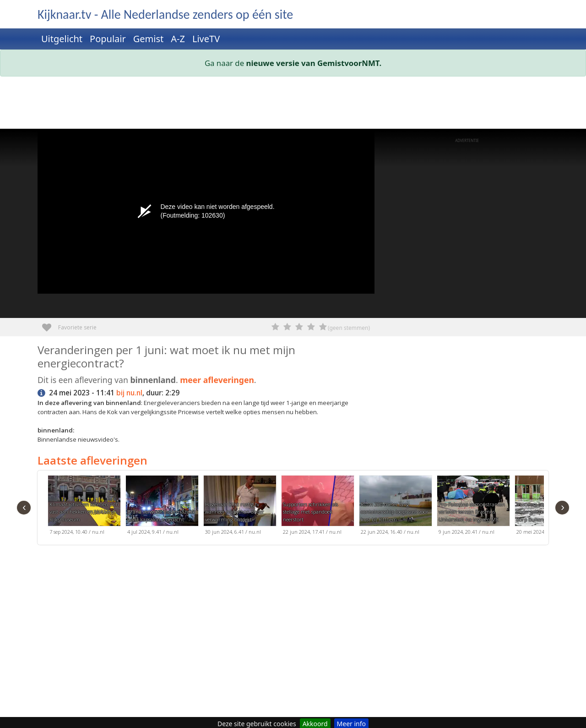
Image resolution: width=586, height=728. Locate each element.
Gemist (149, 39)
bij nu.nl (129, 393)
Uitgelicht (62, 39)
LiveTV (206, 39)
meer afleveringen (217, 380)
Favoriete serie (50, 324)
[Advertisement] (293, 104)
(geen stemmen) (349, 328)
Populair (108, 39)
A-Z (178, 39)
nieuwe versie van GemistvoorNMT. (314, 63)
